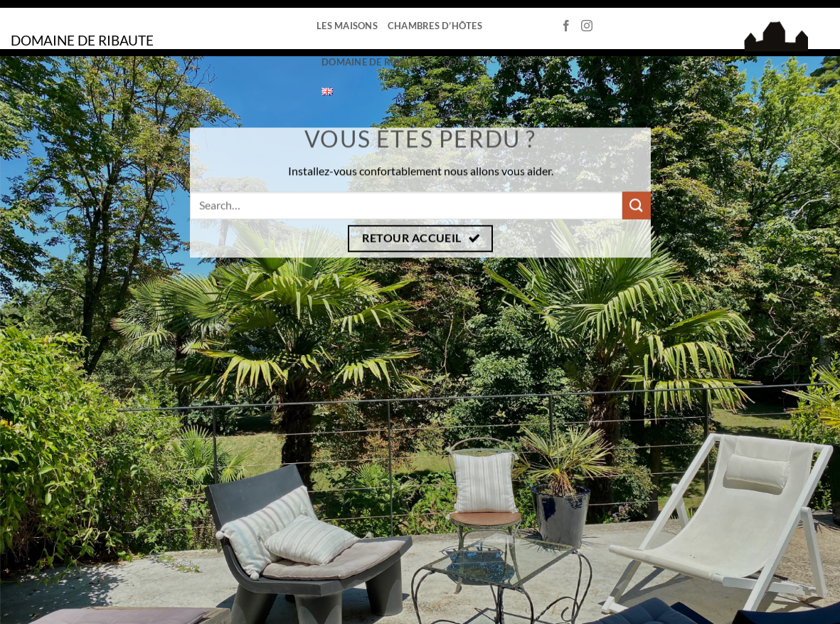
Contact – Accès (486, 62)
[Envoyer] (636, 205)
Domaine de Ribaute (377, 62)
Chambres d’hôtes (435, 26)
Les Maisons (347, 26)
